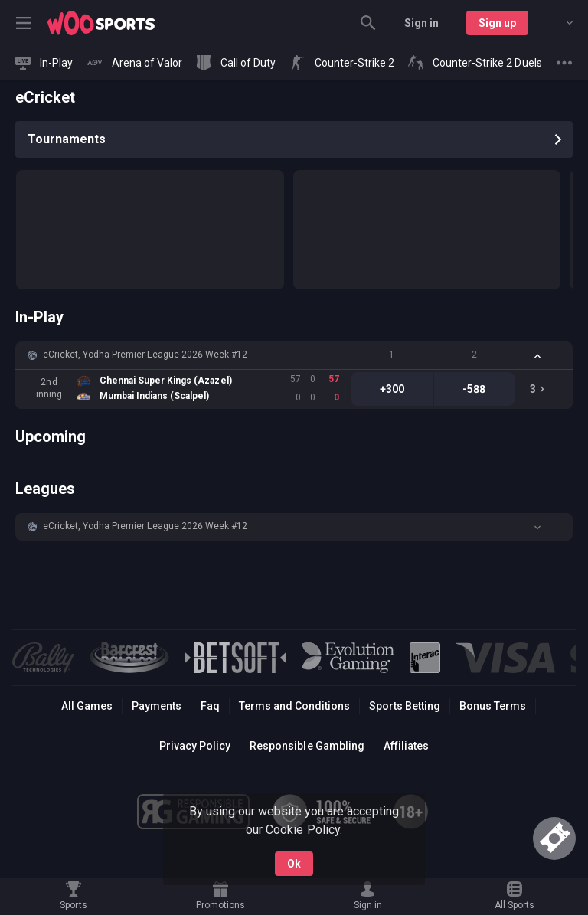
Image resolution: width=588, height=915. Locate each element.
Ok (294, 864)
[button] (294, 355)
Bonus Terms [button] (493, 706)
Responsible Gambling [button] (307, 746)
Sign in (421, 23)
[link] (101, 23)
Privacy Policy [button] (195, 746)
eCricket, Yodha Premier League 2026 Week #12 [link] (145, 355)
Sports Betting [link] (405, 706)
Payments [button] (157, 706)
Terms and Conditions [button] (294, 706)
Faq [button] (210, 706)
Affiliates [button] (406, 746)
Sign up (497, 23)
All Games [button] (87, 706)
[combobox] (558, 23)
